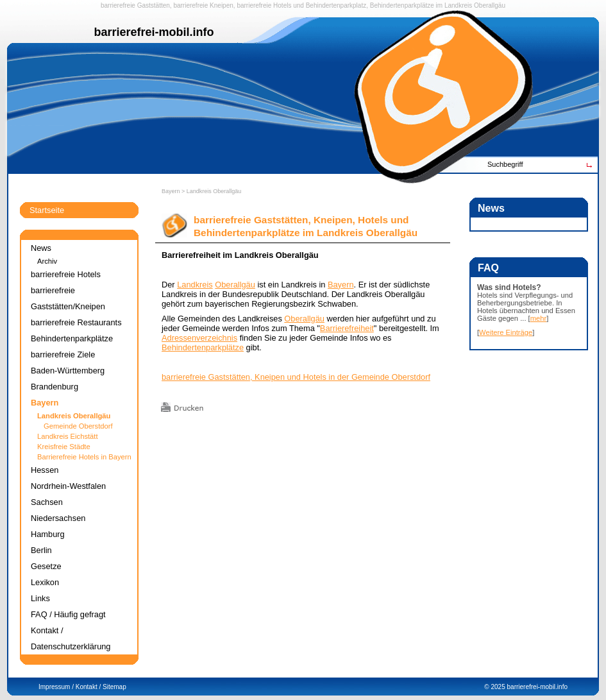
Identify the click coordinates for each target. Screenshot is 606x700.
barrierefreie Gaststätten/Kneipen (68, 298)
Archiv (47, 261)
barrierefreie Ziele (63, 354)
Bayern (171, 191)
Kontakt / (88, 687)
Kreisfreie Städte (64, 447)
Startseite (47, 210)
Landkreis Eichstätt (68, 436)
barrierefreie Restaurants (76, 322)
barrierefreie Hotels (264, 5)
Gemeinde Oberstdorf (78, 426)
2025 (498, 687)
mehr (539, 318)
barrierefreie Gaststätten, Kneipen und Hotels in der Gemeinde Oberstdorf (296, 377)
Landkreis (458, 5)
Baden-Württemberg (68, 371)
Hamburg (48, 534)
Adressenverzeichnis (199, 338)
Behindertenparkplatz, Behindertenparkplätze (370, 5)
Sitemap (114, 687)
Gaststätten (154, 5)
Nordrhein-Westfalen (68, 486)
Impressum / (56, 687)
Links (40, 598)
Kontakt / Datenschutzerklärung (71, 638)
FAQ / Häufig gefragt (68, 614)
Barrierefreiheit (347, 328)
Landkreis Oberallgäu (214, 191)
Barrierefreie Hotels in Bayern (84, 457)
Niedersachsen (58, 518)
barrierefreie (118, 5)
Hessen (45, 470)
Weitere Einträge (506, 332)
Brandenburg (55, 387)
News (41, 248)
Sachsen (47, 502)
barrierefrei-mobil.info (537, 687)
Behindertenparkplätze (203, 347)
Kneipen (222, 5)
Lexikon (45, 582)
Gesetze (46, 566)
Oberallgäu (490, 5)
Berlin (41, 550)
